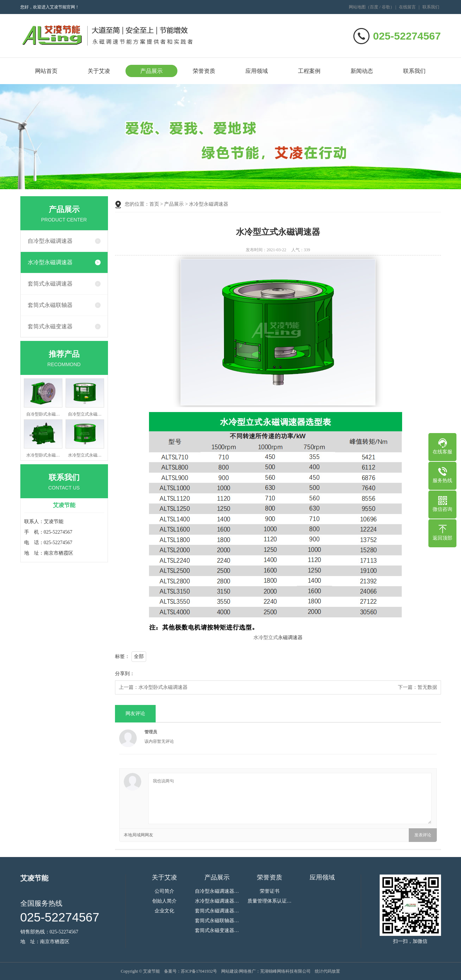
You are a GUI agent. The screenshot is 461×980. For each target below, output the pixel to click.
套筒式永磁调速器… (217, 911)
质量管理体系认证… (270, 901)
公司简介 (164, 891)
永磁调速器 (290, 638)
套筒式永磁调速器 (50, 284)
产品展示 (151, 71)
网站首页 (46, 71)
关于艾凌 (99, 71)
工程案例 (309, 71)
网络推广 (248, 971)
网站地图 (357, 7)
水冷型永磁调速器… (217, 901)
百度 (374, 7)
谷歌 (386, 7)
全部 (139, 656)
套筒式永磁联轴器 (50, 305)
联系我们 (431, 7)
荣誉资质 (204, 71)
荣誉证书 (270, 891)
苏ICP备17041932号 (199, 971)
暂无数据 (427, 687)
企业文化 (164, 911)
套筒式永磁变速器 (50, 326)
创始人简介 (164, 901)
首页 (154, 204)
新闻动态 (362, 71)
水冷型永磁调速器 (50, 262)
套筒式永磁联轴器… (217, 921)
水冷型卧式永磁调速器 (163, 687)
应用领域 (257, 71)
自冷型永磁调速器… (217, 891)
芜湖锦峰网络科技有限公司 (285, 971)
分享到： (125, 674)
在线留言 (407, 7)
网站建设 (230, 971)
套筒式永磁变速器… (217, 931)
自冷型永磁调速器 (50, 241)
